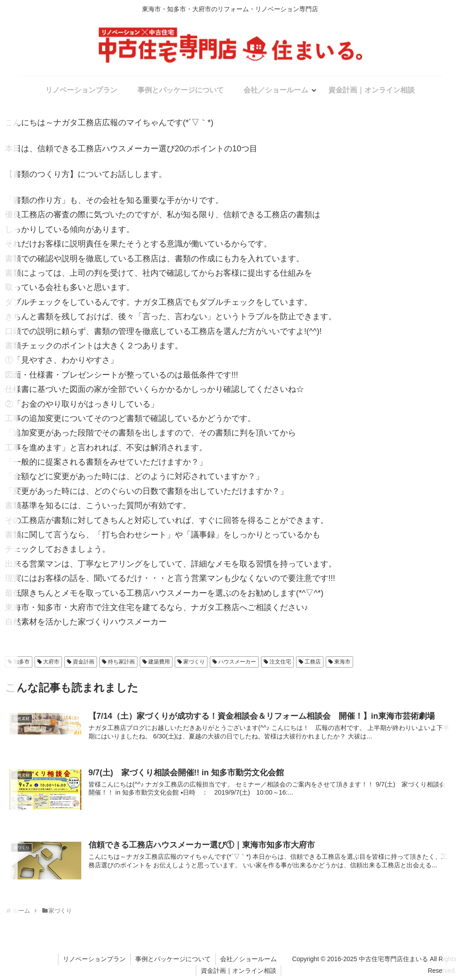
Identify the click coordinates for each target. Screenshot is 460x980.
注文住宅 (280, 662)
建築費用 (159, 662)
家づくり (194, 662)
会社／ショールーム (248, 959)
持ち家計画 (121, 662)
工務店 (313, 662)
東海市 (342, 662)
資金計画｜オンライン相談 (239, 971)
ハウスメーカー (237, 662)
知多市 (22, 662)
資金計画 (84, 662)
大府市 (51, 662)
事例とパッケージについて (173, 959)
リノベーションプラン (94, 959)
